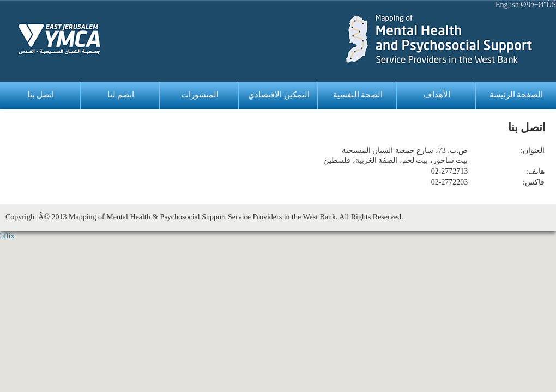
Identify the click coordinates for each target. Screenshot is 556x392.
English (507, 5)
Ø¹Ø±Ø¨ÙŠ (538, 5)
